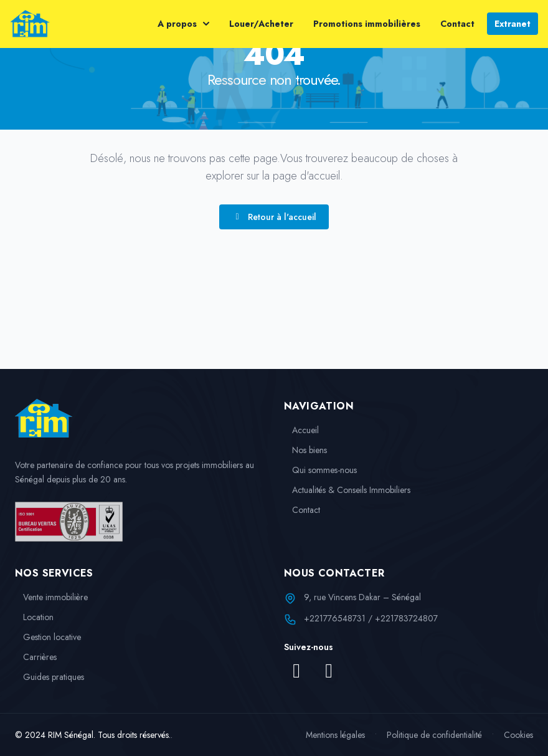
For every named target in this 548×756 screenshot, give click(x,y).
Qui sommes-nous (320, 470)
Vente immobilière (51, 597)
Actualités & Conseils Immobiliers (347, 490)
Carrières (36, 657)
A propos (183, 24)
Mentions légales (335, 735)
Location (34, 617)
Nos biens (305, 450)
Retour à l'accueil (274, 217)
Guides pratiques (50, 677)
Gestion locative (48, 637)
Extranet (513, 24)
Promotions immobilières (367, 24)
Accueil (301, 430)
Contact (457, 24)
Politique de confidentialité (434, 735)
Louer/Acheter (261, 24)
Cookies (518, 735)
